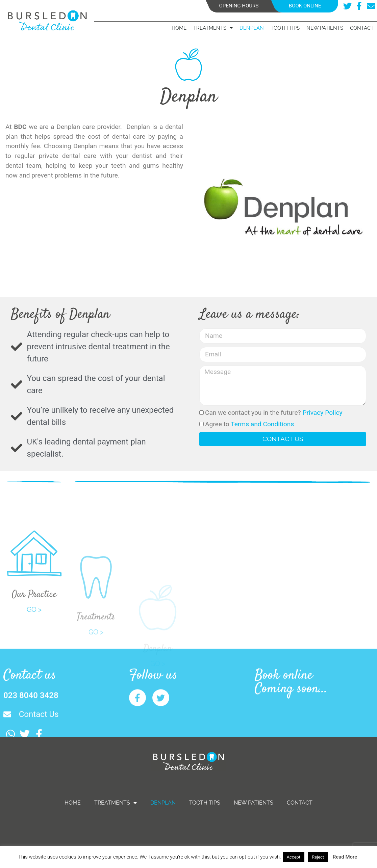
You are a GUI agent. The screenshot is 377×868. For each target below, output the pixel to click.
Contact (362, 28)
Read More (345, 857)
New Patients (325, 28)
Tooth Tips (285, 28)
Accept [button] (294, 857)
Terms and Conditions (262, 424)
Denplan (252, 28)
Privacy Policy (322, 413)
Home (179, 28)
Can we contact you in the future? (274, 413)
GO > (34, 640)
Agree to (249, 424)
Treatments (213, 28)
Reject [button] (318, 857)
